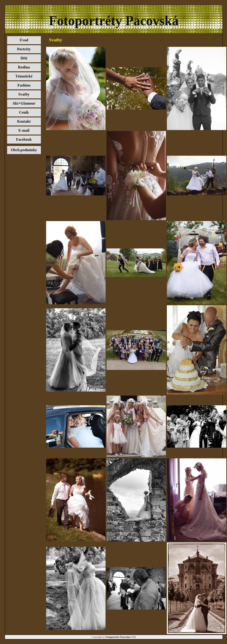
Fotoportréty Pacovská (118, 637)
